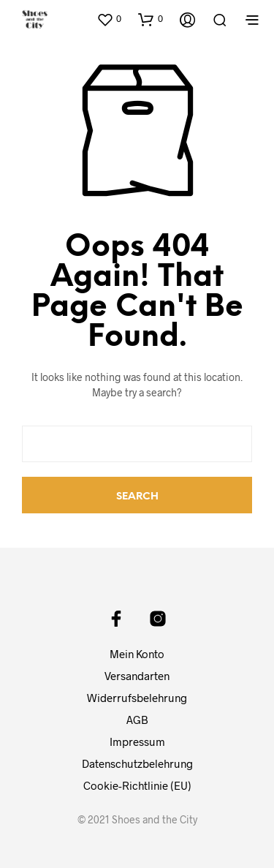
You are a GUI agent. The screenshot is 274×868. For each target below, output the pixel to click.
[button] (109, 19)
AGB (137, 720)
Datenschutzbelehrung (137, 763)
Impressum (137, 741)
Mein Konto (137, 654)
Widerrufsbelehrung (137, 698)
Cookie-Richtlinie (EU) (137, 785)
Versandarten (137, 676)
